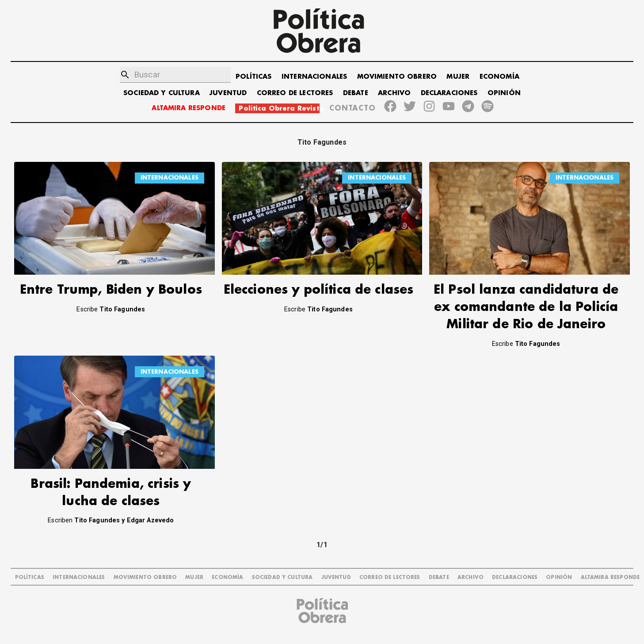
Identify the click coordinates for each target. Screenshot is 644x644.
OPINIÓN (504, 93)
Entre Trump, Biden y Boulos (111, 290)
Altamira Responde (610, 577)
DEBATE (356, 93)
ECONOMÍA (499, 77)
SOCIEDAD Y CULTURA (162, 93)
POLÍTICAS (253, 77)
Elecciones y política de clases (319, 290)
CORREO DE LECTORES (295, 93)
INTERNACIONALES (314, 77)
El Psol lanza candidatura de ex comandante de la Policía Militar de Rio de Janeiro (526, 307)
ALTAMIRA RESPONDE (189, 108)
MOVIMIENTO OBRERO (397, 77)
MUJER (458, 77)
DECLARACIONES (449, 93)
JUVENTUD (228, 93)
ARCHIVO (394, 93)
